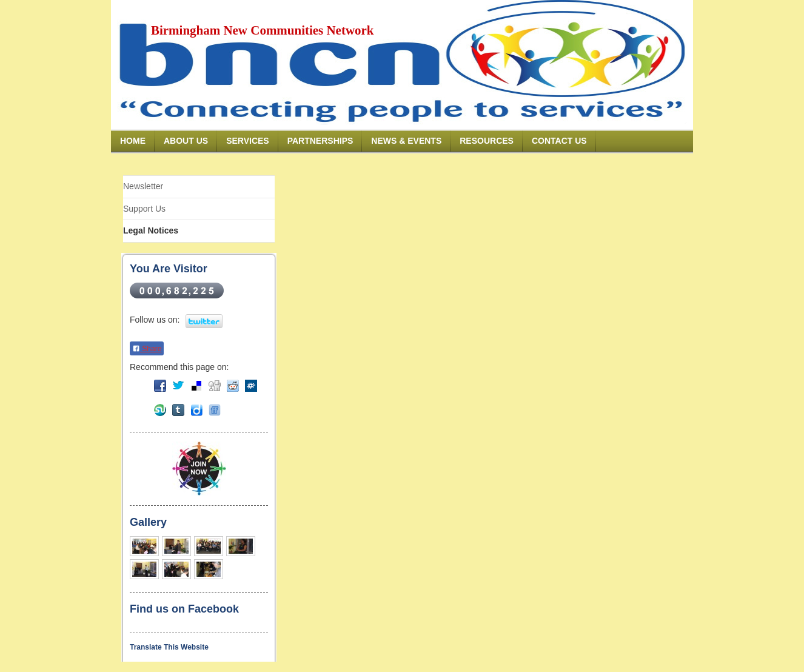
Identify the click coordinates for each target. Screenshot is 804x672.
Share (147, 349)
